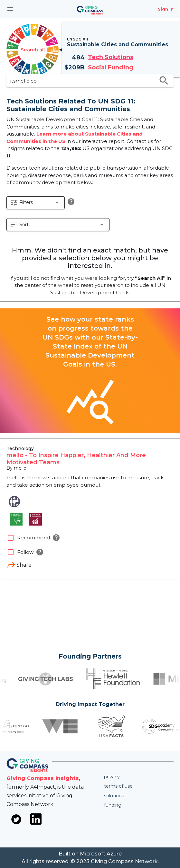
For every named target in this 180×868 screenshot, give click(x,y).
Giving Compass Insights (43, 778)
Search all (33, 50)
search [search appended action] (164, 81)
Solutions (114, 796)
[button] (36, 203)
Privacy (112, 777)
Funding (113, 805)
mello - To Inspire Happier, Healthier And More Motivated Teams (76, 459)
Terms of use (118, 786)
